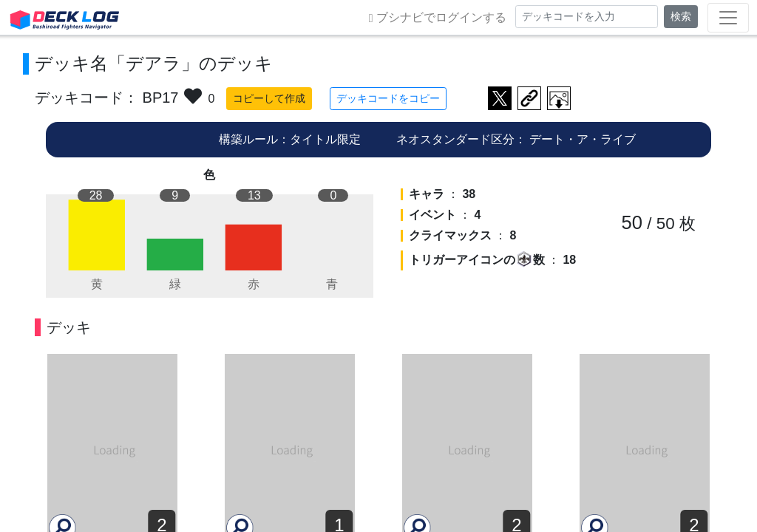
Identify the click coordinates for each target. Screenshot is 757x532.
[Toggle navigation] (728, 18)
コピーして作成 (269, 98)
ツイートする (500, 98)
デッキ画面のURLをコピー (529, 98)
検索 (681, 16)
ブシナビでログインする (438, 18)
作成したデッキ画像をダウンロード (559, 98)
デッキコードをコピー (388, 98)
